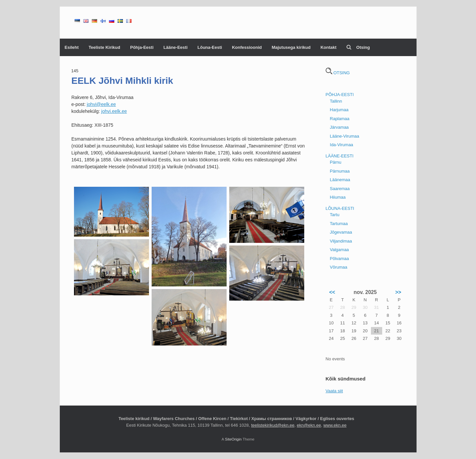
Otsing (358, 47)
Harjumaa (339, 110)
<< (332, 292)
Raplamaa (340, 119)
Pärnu (336, 162)
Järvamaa (339, 127)
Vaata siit (334, 391)
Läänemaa (340, 180)
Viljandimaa (341, 241)
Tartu (335, 215)
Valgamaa (340, 250)
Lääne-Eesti (176, 47)
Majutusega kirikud (291, 47)
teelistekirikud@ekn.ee (273, 425)
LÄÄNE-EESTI (340, 156)
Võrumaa (339, 267)
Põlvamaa (340, 259)
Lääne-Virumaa (345, 136)
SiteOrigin (233, 439)
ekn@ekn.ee (309, 425)
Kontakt (328, 47)
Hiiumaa (338, 197)
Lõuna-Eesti (210, 47)
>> (398, 292)
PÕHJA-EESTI (340, 95)
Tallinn (336, 101)
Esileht (72, 47)
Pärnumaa (340, 171)
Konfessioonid (247, 47)
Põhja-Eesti (142, 47)
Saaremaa (340, 189)
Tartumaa (339, 224)
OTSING (338, 73)
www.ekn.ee (335, 425)
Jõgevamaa (341, 232)
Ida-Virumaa (342, 145)
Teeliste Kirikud (104, 47)
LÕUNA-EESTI (340, 208)
